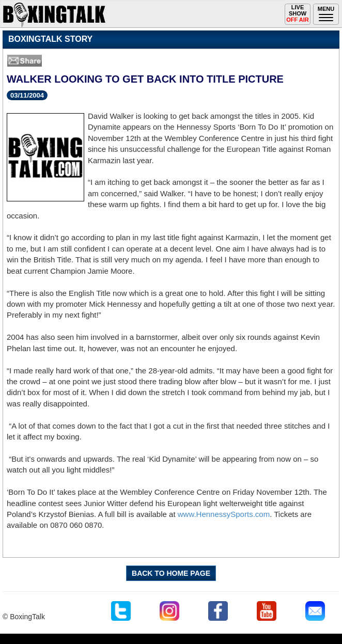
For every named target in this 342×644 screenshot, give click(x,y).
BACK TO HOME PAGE (171, 573)
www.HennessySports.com (224, 514)
